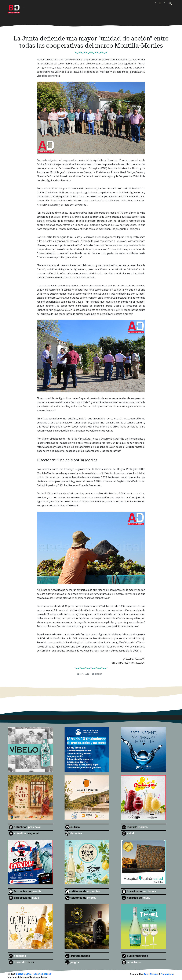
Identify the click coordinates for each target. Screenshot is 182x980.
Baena (99, 674)
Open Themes (151, 974)
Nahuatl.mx (167, 974)
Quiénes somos (42, 974)
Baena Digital (24, 974)
